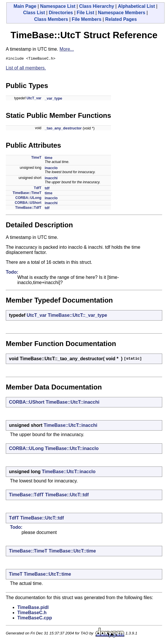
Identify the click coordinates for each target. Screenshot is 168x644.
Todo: (12, 273)
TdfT (38, 189)
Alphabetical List (136, 6)
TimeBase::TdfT (28, 208)
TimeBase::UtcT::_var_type (77, 316)
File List (85, 13)
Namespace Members (122, 13)
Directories (61, 13)
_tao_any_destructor (63, 129)
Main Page (25, 6)
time (48, 159)
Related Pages (121, 19)
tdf (47, 189)
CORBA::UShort (28, 204)
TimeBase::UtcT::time (72, 552)
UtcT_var (34, 99)
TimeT (36, 158)
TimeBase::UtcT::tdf (67, 496)
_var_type (53, 99)
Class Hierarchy (97, 6)
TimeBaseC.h (32, 613)
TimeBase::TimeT (27, 194)
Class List (34, 13)
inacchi (51, 179)
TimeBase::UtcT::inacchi (73, 403)
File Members (86, 19)
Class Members (51, 19)
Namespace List (58, 6)
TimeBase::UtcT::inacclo (72, 449)
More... (67, 49)
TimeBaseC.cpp (35, 619)
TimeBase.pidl (33, 608)
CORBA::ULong (28, 199)
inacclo (51, 169)
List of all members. (26, 69)
